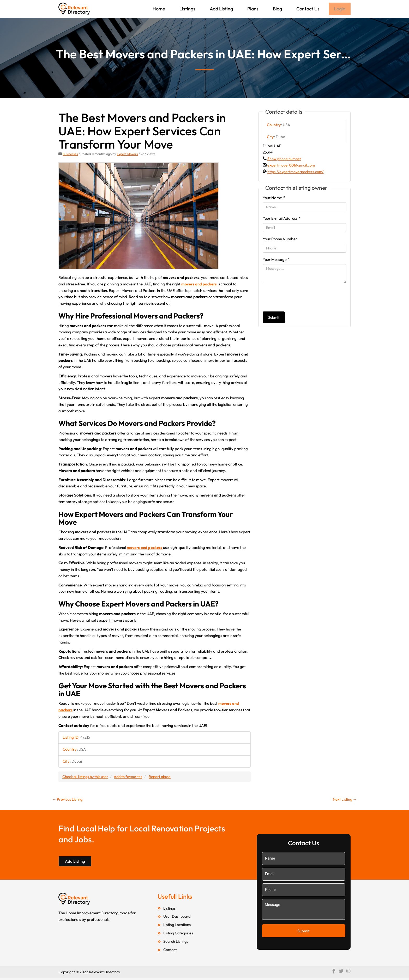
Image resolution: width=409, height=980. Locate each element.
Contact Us (307, 9)
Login (339, 9)
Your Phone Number (280, 239)
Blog (277, 9)
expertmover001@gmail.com (293, 166)
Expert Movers (128, 154)
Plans (252, 9)
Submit (274, 318)
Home (158, 9)
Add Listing (221, 9)
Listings (187, 9)
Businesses (70, 154)
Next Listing (344, 800)
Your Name (274, 198)
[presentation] (302, 298)
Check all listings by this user (86, 777)
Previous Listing (68, 800)
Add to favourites (131, 777)
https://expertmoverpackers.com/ (297, 172)
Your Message (276, 260)
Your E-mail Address (282, 219)
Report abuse (164, 777)
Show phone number (285, 159)
